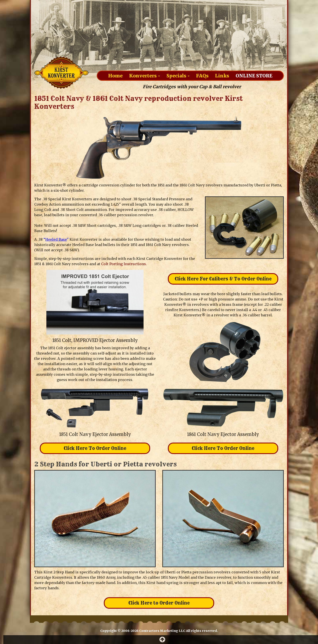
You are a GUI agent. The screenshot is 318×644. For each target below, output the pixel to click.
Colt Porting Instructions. (124, 264)
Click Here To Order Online (95, 448)
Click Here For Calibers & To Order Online (223, 279)
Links (222, 75)
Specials (178, 75)
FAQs (202, 75)
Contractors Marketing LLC (162, 631)
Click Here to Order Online (159, 603)
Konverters (145, 75)
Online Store (254, 75)
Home (115, 75)
